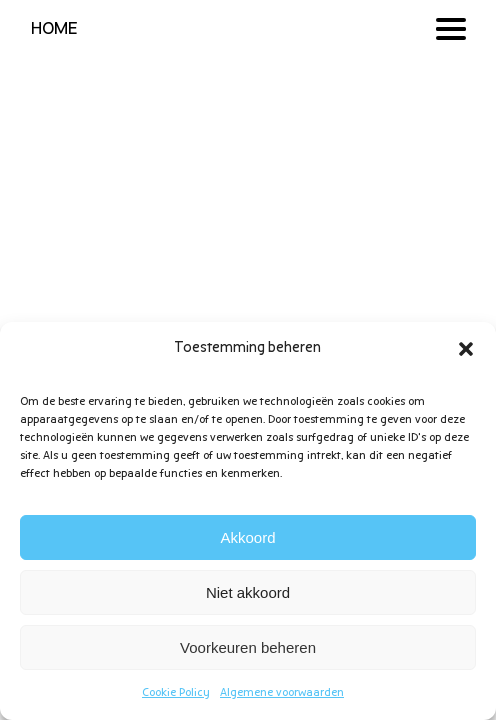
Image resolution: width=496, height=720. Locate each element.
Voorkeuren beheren (248, 647)
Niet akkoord (248, 592)
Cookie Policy (176, 693)
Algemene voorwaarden (282, 693)
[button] (466, 349)
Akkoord (247, 537)
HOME (54, 29)
